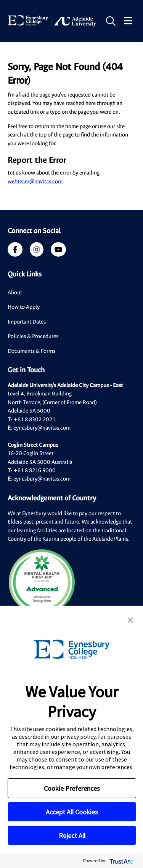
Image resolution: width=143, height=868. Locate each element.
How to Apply (24, 307)
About (15, 293)
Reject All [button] (72, 835)
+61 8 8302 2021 (34, 420)
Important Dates (27, 322)
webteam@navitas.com (35, 182)
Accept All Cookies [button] (72, 812)
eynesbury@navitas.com (42, 428)
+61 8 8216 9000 (35, 470)
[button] (130, 619)
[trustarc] (121, 861)
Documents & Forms (31, 351)
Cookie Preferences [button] (72, 788)
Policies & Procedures (33, 336)
